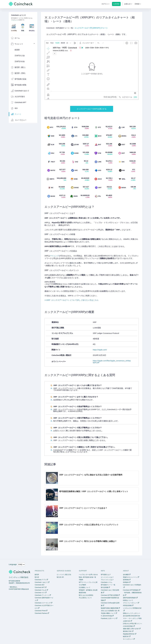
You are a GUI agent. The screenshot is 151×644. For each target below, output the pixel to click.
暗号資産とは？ (106, 575)
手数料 (81, 580)
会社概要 (126, 575)
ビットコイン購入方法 (64, 575)
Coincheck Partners (41, 613)
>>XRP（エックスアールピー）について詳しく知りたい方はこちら (72, 300)
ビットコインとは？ (107, 577)
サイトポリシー (128, 639)
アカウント (14, 20)
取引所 (37, 577)
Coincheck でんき (40, 590)
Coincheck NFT (40, 587)
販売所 (37, 575)
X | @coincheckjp (106, 616)
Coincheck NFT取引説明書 (109, 595)
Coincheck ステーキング (43, 603)
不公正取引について (85, 598)
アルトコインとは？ (107, 580)
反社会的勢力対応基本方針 (132, 616)
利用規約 (126, 582)
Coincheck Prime (40, 611)
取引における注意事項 (86, 595)
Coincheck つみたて (41, 582)
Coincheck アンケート (42, 595)
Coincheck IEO (39, 585)
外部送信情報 (127, 606)
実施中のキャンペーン (130, 577)
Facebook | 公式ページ (108, 618)
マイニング (54, 256)
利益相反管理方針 (129, 634)
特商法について (128, 600)
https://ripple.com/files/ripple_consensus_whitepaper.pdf (112, 362)
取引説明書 (104, 587)
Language (13, 564)
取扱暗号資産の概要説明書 (109, 608)
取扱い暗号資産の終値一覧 (87, 577)
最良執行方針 (127, 631)
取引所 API (60, 577)
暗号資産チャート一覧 (108, 585)
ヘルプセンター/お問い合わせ (88, 575)
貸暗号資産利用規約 (129, 598)
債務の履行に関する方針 (131, 629)
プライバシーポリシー (130, 603)
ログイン (105, 4)
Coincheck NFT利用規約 (131, 590)
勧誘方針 (126, 636)
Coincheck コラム (107, 582)
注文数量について (85, 587)
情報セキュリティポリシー (132, 613)
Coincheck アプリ (40, 580)
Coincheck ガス (40, 593)
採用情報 (126, 580)
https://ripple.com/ (100, 350)
